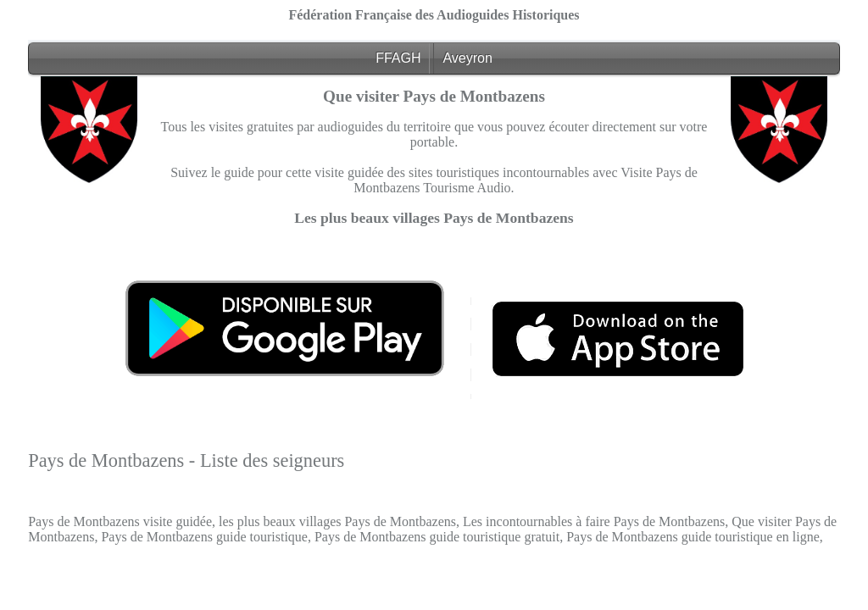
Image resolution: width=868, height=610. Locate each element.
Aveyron (467, 58)
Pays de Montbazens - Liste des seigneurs (186, 460)
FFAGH (398, 58)
